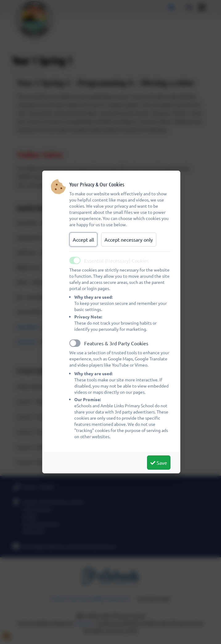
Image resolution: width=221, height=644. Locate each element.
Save (159, 463)
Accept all (83, 239)
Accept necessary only (129, 239)
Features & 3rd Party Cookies (116, 343)
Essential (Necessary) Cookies (117, 260)
